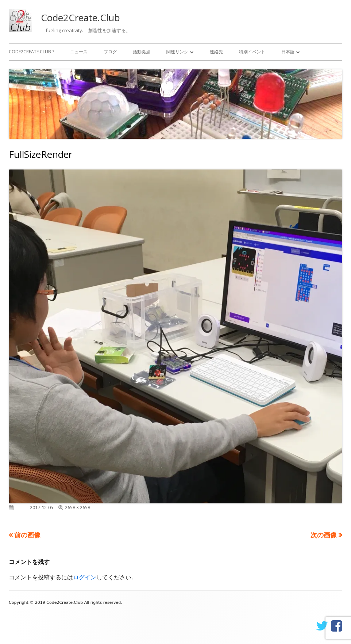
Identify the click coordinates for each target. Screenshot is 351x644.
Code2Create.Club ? (31, 52)
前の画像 (27, 535)
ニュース (79, 52)
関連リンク (177, 52)
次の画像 (324, 535)
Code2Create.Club (80, 18)
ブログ (110, 52)
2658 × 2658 (78, 507)
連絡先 (216, 52)
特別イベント (252, 52)
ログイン (85, 577)
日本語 (288, 52)
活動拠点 (142, 52)
